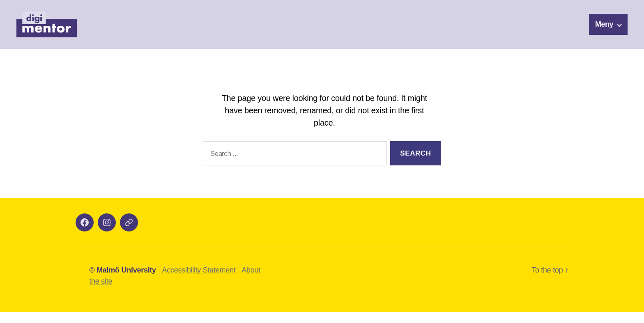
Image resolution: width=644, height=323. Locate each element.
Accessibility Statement (199, 281)
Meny (604, 30)
